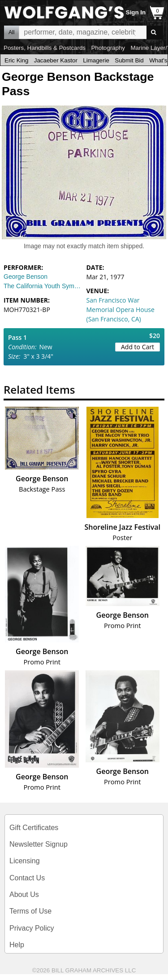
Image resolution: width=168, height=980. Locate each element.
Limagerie (96, 60)
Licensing (25, 861)
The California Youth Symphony (43, 286)
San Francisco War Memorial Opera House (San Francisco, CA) (121, 310)
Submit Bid (129, 60)
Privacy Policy (32, 928)
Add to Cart (138, 347)
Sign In (136, 12)
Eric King (16, 60)
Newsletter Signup (39, 844)
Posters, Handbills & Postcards (45, 48)
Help (17, 945)
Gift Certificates (34, 828)
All (11, 32)
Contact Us (27, 878)
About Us (24, 894)
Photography (108, 48)
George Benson (26, 277)
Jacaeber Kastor (56, 60)
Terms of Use (30, 911)
